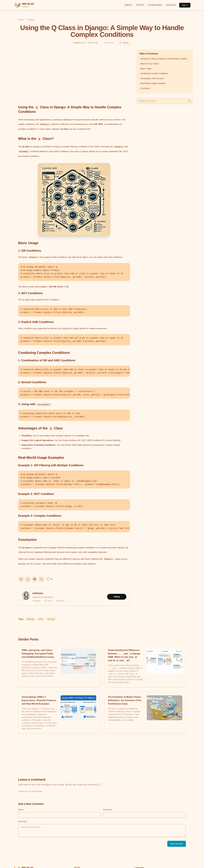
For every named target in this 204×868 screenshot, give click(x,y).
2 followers (36, 601)
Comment (22, 822)
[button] (74, 199)
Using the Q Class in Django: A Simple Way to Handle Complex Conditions (165, 59)
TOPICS (140, 5)
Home (21, 20)
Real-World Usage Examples (153, 83)
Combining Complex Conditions (154, 73)
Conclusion (145, 88)
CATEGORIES (155, 5)
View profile (60, 601)
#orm (41, 619)
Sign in (185, 5)
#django (30, 619)
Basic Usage (146, 69)
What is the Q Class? (150, 64)
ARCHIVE (171, 5)
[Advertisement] (74, 76)
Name (21, 810)
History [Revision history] (124, 43)
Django (31, 20)
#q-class (51, 619)
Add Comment (177, 844)
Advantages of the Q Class (152, 78)
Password (107, 810)
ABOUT (129, 5)
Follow (117, 597)
